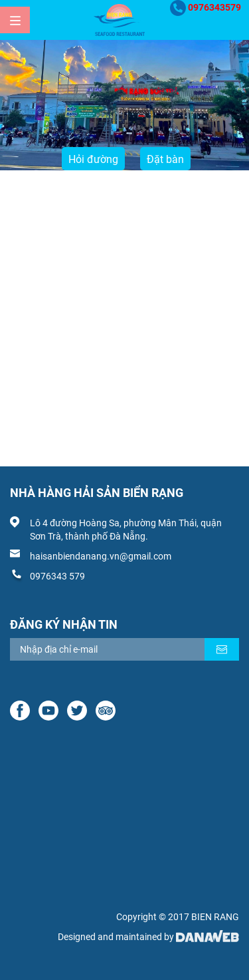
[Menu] (15, 20)
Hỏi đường (93, 159)
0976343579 (214, 7)
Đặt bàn (165, 159)
